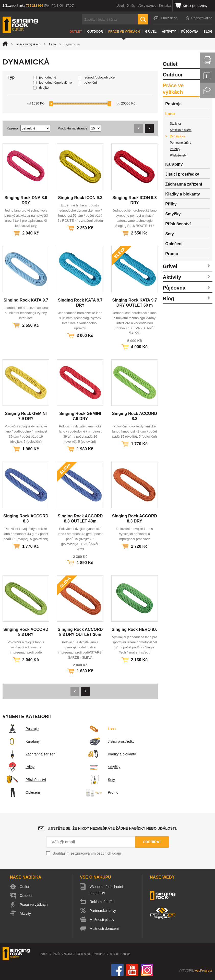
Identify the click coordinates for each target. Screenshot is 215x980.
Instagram (147, 970)
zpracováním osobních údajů (98, 853)
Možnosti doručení (104, 929)
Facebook (117, 970)
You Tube (132, 970)
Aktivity (169, 32)
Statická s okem (181, 130)
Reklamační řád (102, 902)
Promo (101, 792)
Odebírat (152, 842)
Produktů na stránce (73, 128)
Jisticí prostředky (110, 741)
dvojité (44, 88)
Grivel (151, 32)
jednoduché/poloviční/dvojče (56, 82)
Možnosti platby (102, 920)
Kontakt (207, 91)
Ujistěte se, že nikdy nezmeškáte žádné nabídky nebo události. (112, 828)
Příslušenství (24, 780)
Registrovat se (202, 18)
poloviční (90, 82)
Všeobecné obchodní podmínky (106, 890)
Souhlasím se (87, 853)
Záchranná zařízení (29, 754)
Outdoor (95, 32)
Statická (175, 124)
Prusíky (175, 149)
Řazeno (12, 128)
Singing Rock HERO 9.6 (135, 629)
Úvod (120, 6)
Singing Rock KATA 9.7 (26, 300)
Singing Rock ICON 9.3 (80, 198)
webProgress (204, 971)
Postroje (21, 729)
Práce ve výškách (124, 32)
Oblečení (21, 792)
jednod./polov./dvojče (99, 77)
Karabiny (21, 741)
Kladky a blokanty (110, 754)
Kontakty (165, 6)
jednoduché (48, 77)
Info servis (207, 75)
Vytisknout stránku (207, 60)
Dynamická (177, 136)
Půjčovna (190, 32)
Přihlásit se (169, 18)
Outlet (76, 32)
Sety (100, 780)
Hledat (143, 19)
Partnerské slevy (103, 911)
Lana (52, 44)
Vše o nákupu (147, 6)
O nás (131, 6)
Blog (208, 32)
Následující (149, 128)
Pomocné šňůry (180, 143)
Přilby (19, 767)
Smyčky (103, 767)
